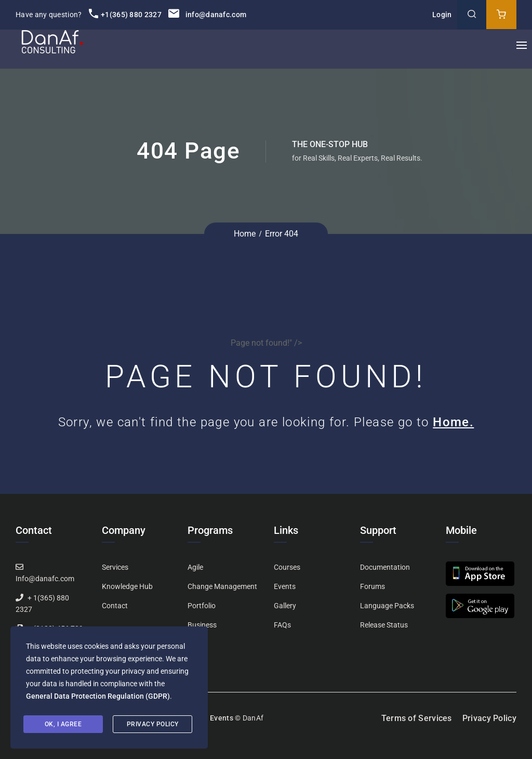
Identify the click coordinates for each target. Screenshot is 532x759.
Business (202, 625)
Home (245, 234)
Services (115, 567)
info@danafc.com (207, 15)
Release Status (384, 625)
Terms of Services (417, 718)
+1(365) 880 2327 (125, 15)
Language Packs (387, 606)
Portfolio (202, 606)
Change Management (222, 586)
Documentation (385, 567)
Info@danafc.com (45, 579)
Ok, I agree (63, 724)
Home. (453, 422)
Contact (115, 606)
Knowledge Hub (127, 586)
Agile (195, 567)
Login (442, 15)
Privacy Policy (489, 718)
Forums (373, 586)
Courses (287, 567)
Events (285, 586)
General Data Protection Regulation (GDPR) (98, 696)
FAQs (282, 625)
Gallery (285, 606)
